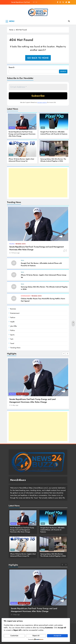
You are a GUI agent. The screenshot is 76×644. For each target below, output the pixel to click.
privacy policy (42, 102)
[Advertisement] (38, 183)
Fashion (13, 317)
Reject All (36, 636)
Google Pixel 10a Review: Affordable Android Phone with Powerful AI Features (54, 133)
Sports (12, 335)
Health (12, 322)
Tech (43, 128)
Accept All (57, 636)
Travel (12, 343)
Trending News (21, 128)
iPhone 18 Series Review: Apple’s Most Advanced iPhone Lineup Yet (21, 160)
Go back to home (38, 58)
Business (13, 309)
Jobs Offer (14, 326)
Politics (12, 128)
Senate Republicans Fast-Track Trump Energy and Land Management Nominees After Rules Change (19, 2)
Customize (14, 636)
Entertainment (26, 296)
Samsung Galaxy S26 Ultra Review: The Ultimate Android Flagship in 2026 (53, 160)
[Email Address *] (38, 87)
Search (12, 67)
